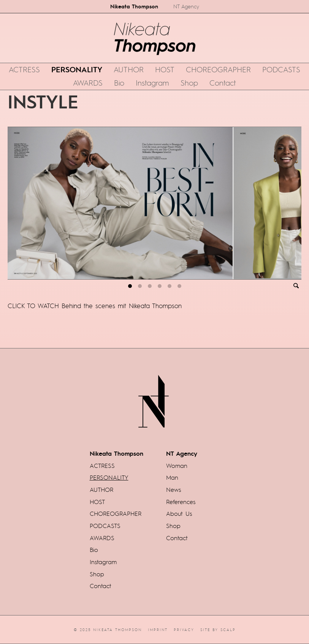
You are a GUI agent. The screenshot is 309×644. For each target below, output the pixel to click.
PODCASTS (281, 69)
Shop (189, 83)
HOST (165, 69)
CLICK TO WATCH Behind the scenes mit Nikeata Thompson (95, 306)
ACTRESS (24, 69)
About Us (179, 514)
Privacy (184, 630)
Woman (177, 466)
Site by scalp (218, 630)
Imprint (158, 630)
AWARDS (88, 83)
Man (172, 477)
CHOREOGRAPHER (218, 69)
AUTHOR (129, 69)
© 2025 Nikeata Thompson (108, 630)
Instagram (152, 83)
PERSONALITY (77, 69)
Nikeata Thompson (134, 6)
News (174, 490)
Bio (119, 83)
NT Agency (186, 6)
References (181, 502)
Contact (223, 83)
